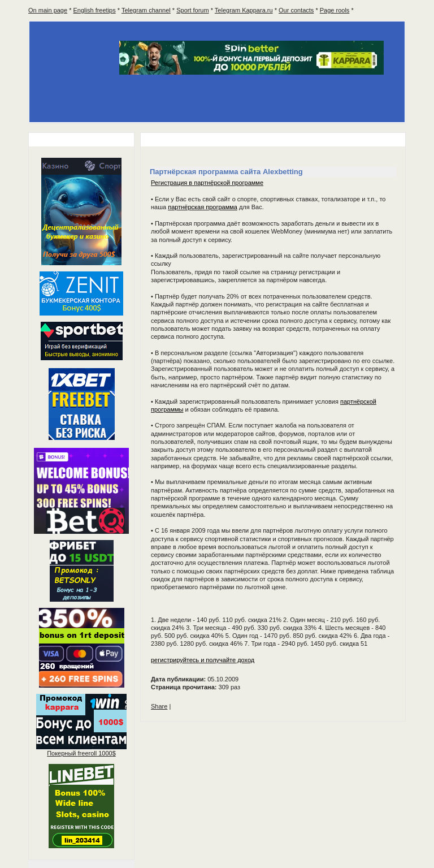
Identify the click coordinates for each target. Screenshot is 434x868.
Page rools (335, 10)
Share (159, 706)
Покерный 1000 (81, 753)
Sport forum (192, 10)
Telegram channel (146, 10)
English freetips (95, 10)
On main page (48, 10)
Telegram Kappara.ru (244, 10)
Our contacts (296, 10)
